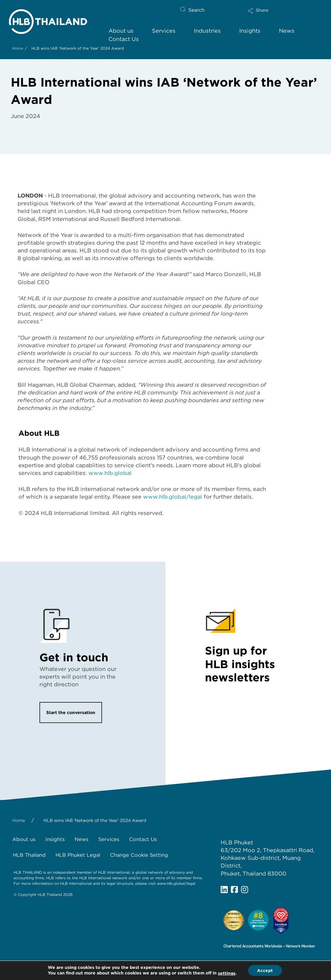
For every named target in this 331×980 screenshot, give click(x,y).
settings (227, 974)
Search (196, 10)
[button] (278, 13)
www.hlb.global (110, 473)
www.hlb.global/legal (173, 497)
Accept (265, 970)
